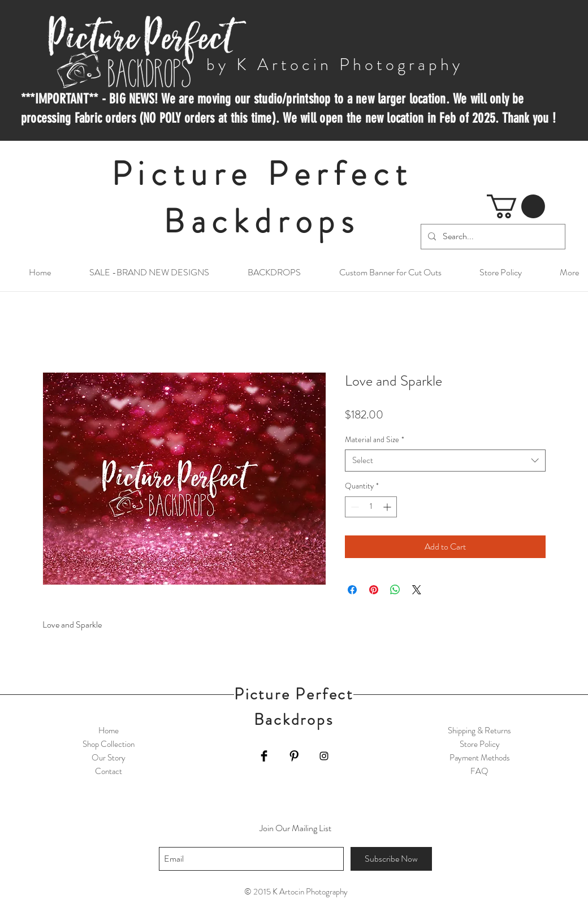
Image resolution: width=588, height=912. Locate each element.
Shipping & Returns (479, 731)
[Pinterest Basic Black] (294, 756)
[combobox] (445, 461)
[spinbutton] (371, 507)
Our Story (109, 758)
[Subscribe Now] (391, 859)
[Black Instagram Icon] (324, 756)
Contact (109, 771)
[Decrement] (354, 507)
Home (109, 731)
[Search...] (492, 237)
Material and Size (375, 440)
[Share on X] (417, 590)
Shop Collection (109, 744)
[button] (516, 206)
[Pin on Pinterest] (374, 590)
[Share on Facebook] (352, 590)
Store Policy (480, 744)
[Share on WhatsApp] (395, 590)
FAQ (479, 771)
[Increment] (388, 507)
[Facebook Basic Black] (264, 756)
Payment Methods (480, 758)
